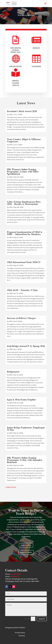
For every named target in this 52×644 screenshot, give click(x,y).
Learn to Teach (26, 552)
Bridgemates (13, 372)
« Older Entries (11, 487)
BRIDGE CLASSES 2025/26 (16, 84)
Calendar (36, 68)
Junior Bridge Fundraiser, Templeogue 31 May (26, 429)
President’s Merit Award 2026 (22, 111)
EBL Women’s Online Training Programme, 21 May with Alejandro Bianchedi (25, 460)
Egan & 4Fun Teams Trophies (21, 400)
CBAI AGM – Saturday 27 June (22, 290)
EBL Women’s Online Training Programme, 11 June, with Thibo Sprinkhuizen (23, 172)
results (36, 49)
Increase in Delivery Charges (21, 318)
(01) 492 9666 (15, 574)
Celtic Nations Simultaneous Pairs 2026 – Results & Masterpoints (24, 203)
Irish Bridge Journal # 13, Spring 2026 (26, 346)
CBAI (11, 114)
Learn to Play (26, 545)
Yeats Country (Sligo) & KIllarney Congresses (24, 140)
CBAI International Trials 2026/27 (24, 262)
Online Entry (16, 68)
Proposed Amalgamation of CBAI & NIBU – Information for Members (25, 233)
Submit (42, 619)
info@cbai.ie (15, 576)
